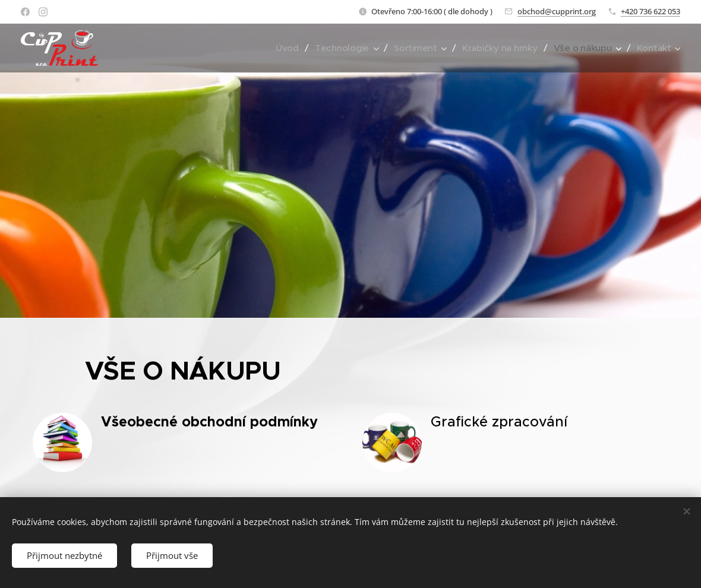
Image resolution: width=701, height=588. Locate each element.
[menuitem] (282, 48)
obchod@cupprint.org (557, 11)
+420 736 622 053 (651, 11)
